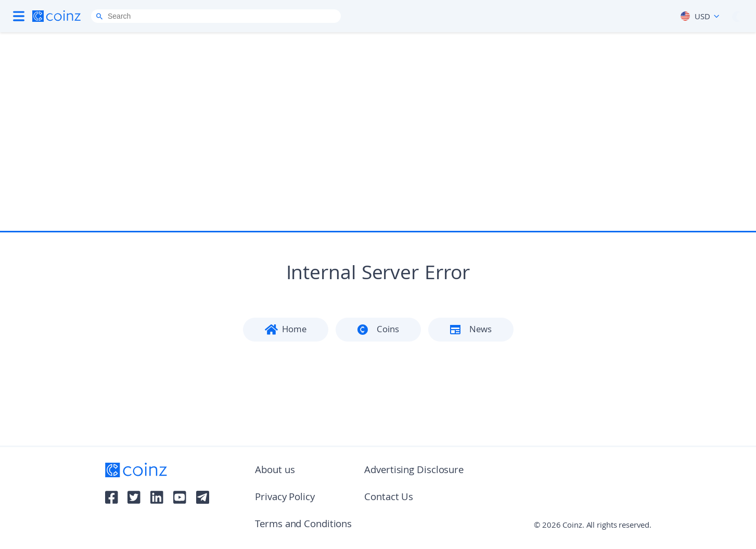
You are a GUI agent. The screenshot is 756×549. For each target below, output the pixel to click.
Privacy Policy (285, 498)
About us (275, 471)
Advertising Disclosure (414, 471)
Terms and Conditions (303, 525)
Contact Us (389, 498)
